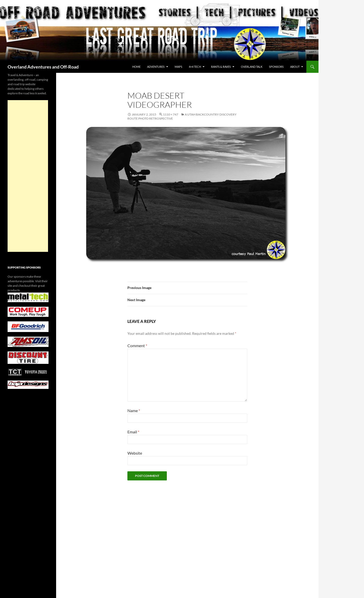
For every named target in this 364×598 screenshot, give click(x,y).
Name (134, 411)
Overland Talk (252, 67)
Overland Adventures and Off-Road (43, 67)
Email (133, 432)
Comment (137, 346)
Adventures (156, 67)
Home (136, 67)
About (295, 67)
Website (135, 453)
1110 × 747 (171, 114)
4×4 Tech (195, 67)
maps (178, 67)
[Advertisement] (28, 176)
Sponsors (276, 67)
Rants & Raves (221, 67)
